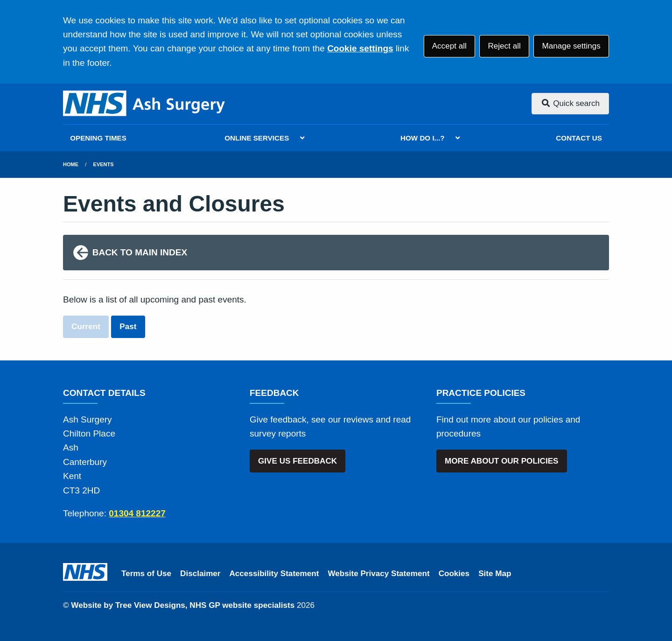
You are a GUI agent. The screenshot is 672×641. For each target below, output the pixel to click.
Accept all (449, 46)
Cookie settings (360, 48)
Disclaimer (200, 574)
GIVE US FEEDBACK (297, 461)
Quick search (570, 103)
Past (128, 327)
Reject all (504, 46)
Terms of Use (146, 574)
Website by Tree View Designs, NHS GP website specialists (183, 605)
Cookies (454, 574)
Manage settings (571, 46)
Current (86, 327)
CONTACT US (579, 138)
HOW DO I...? (423, 138)
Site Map (495, 574)
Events (104, 164)
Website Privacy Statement (378, 574)
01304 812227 (137, 513)
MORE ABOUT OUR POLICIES (501, 461)
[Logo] (145, 104)
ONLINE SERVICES (257, 138)
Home (71, 164)
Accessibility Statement (274, 574)
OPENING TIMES (98, 138)
